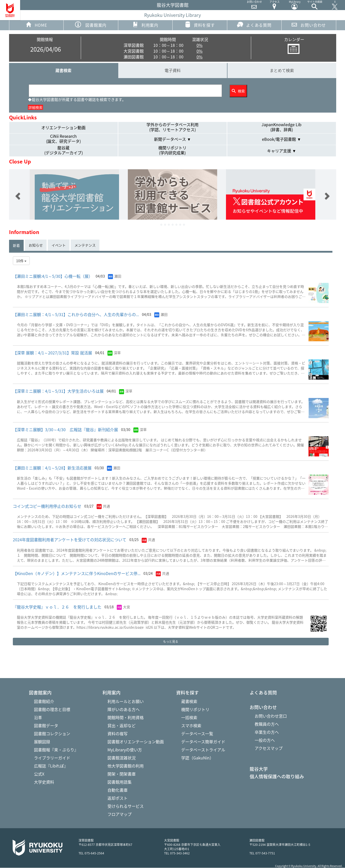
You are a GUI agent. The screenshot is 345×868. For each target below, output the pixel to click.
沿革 (38, 717)
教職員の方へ (267, 724)
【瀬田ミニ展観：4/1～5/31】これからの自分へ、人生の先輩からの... (76, 314)
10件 (21, 261)
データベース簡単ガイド (203, 742)
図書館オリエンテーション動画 (136, 742)
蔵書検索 (63, 70)
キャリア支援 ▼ (282, 151)
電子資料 (173, 70)
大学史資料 (44, 782)
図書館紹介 (44, 701)
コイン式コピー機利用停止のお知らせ (47, 506)
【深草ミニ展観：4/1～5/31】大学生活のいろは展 (58, 391)
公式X (39, 774)
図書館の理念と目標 (52, 709)
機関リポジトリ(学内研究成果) (172, 150)
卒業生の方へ (267, 732)
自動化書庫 (118, 790)
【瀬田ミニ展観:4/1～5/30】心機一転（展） (53, 276)
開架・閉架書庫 (122, 774)
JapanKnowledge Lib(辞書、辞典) (281, 127)
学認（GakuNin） (197, 758)
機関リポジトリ (195, 709)
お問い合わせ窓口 (271, 716)
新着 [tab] (16, 245)
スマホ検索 (191, 725)
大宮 (127, 607)
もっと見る (171, 642)
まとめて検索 (282, 70)
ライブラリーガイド (52, 758)
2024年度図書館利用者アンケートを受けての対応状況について (70, 540)
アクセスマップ (269, 748)
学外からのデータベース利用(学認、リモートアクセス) (172, 127)
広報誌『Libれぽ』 (51, 766)
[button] (17, 194)
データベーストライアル (203, 750)
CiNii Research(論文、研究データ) (63, 139)
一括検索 (189, 717)
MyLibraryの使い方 (125, 750)
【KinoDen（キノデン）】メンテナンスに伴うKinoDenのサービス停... (77, 573)
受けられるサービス (126, 806)
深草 (117, 353)
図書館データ (46, 725)
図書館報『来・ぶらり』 (56, 750)
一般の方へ (265, 740)
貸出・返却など (122, 725)
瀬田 (118, 276)
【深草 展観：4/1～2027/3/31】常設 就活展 (52, 353)
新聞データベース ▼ (172, 139)
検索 (238, 91)
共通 (106, 506)
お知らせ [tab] (36, 245)
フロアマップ (120, 814)
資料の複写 (118, 733)
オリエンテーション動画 (63, 127)
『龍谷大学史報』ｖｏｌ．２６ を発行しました (57, 607)
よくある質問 (254, 25)
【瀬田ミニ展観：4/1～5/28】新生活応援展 (52, 468)
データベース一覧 (197, 733)
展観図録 (42, 742)
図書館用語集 (120, 782)
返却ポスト (118, 798)
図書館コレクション (52, 733)
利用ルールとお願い (126, 701)
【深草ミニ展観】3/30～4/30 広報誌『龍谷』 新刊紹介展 (65, 429)
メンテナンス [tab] (85, 245)
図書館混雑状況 (122, 758)
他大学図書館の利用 (126, 766)
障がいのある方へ (124, 709)
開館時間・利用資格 (126, 717)
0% (200, 45)
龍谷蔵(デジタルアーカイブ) (64, 150)
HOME (36, 25)
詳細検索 (35, 107)
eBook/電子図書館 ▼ (281, 139)
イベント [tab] (59, 245)
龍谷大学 (259, 769)
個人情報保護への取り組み (277, 777)
